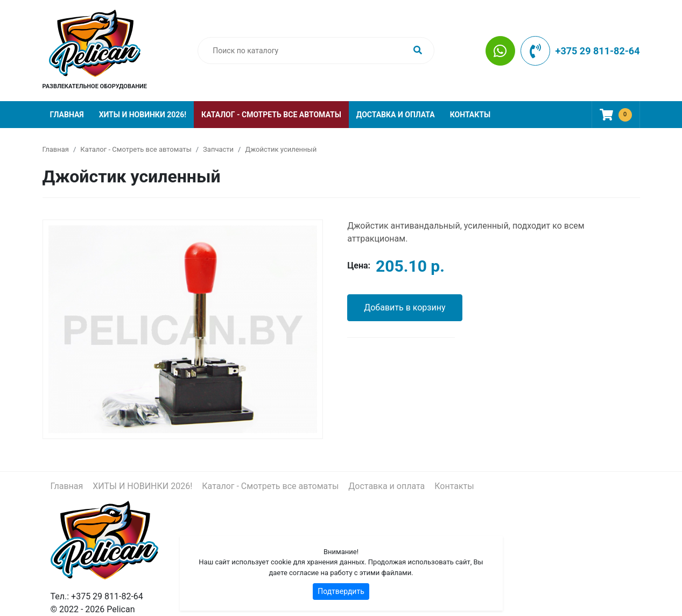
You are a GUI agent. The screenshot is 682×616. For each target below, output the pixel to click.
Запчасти (218, 149)
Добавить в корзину (405, 307)
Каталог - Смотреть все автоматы (271, 115)
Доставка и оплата (396, 115)
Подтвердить (341, 591)
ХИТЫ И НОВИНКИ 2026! (143, 115)
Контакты (470, 115)
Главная (67, 115)
